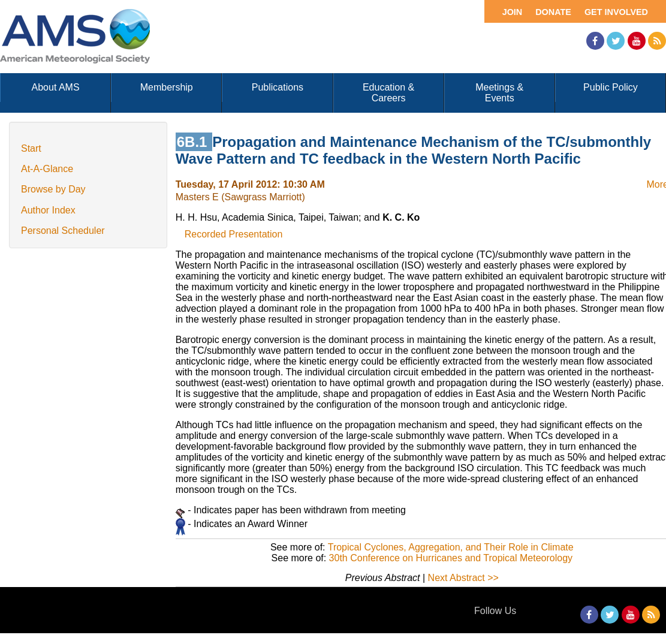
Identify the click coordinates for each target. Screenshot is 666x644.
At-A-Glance (47, 169)
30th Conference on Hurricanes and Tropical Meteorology (451, 558)
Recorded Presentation (234, 234)
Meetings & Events (499, 93)
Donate (553, 12)
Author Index (48, 210)
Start (31, 148)
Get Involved (616, 12)
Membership (167, 87)
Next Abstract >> (463, 578)
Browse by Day (53, 189)
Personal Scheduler (63, 231)
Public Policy (611, 87)
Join (513, 12)
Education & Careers (388, 93)
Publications (278, 87)
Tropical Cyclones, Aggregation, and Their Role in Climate (451, 547)
